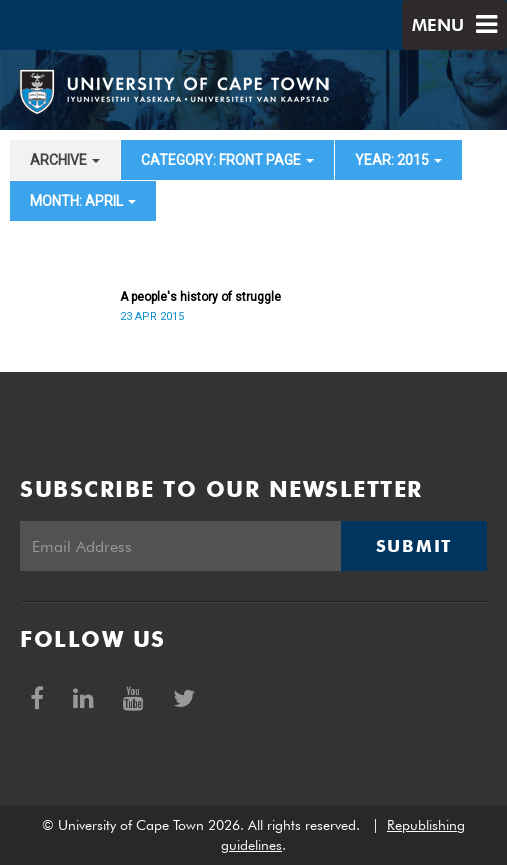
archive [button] (65, 160)
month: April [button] (83, 201)
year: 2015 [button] (398, 160)
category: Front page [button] (227, 160)
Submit (414, 546)
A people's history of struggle (200, 297)
